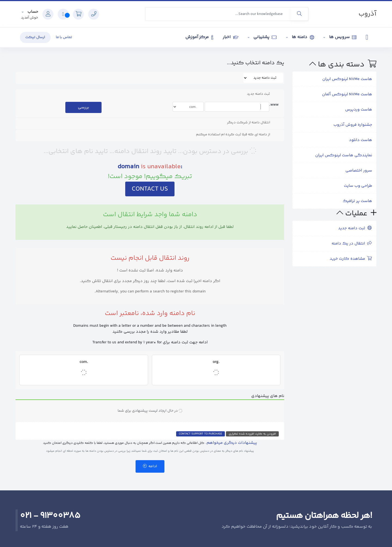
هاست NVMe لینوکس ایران (347, 79)
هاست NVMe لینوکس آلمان (347, 94)
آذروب (367, 14)
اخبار (230, 37)
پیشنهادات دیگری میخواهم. (231, 443)
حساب (32, 12)
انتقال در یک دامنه (352, 244)
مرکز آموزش (199, 37)
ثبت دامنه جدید (355, 228)
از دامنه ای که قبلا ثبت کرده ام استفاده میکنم (237, 135)
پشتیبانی (264, 37)
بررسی (83, 107)
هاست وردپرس (359, 110)
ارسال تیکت (35, 37)
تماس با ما (64, 37)
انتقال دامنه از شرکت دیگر (253, 123)
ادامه (150, 466)
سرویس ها (342, 37)
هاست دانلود (361, 140)
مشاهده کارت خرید (351, 259)
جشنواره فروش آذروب (353, 125)
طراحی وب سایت (358, 186)
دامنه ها (302, 37)
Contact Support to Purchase (200, 434)
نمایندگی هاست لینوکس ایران (344, 155)
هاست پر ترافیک (357, 201)
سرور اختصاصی (359, 171)
